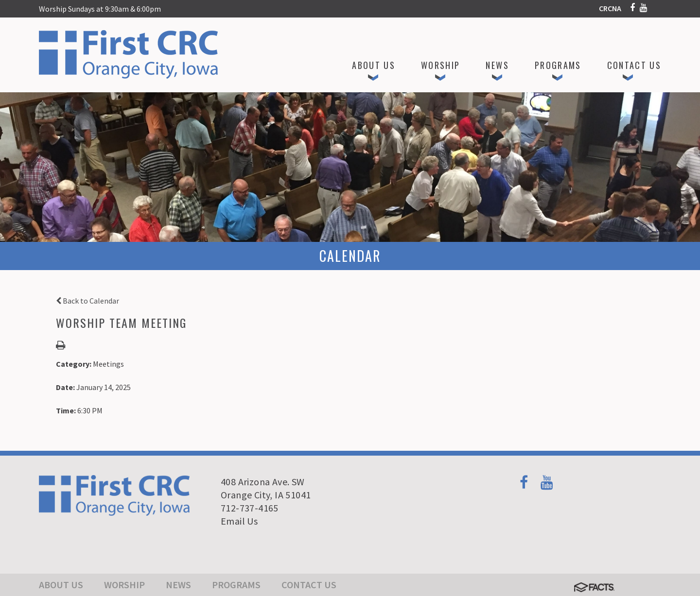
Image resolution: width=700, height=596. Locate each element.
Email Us (239, 521)
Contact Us (309, 585)
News (178, 585)
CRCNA (610, 8)
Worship (124, 585)
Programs (236, 585)
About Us (61, 585)
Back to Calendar (87, 301)
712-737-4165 (250, 508)
